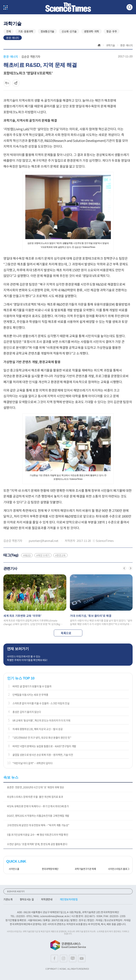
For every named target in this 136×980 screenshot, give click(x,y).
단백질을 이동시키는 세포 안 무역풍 (30, 695)
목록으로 (68, 633)
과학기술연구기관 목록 (84, 869)
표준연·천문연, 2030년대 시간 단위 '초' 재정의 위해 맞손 (36, 787)
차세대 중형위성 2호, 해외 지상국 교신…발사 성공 (38, 729)
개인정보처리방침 (69, 899)
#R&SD (27, 555)
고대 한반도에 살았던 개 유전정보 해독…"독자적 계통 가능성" (38, 825)
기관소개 (8, 899)
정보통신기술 (47, 31)
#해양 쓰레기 (43, 555)
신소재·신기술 (69, 31)
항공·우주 (112, 31)
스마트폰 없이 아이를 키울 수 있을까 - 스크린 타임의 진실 (41, 703)
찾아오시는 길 (27, 899)
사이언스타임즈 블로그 (117, 869)
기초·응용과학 (26, 31)
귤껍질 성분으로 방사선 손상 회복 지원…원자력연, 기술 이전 (43, 755)
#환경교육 (60, 555)
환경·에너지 (13, 38)
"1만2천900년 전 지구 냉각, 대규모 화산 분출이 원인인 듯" (42, 738)
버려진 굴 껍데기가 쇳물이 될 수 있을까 (32, 686)
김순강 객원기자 (31, 56)
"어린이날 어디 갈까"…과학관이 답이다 (33, 763)
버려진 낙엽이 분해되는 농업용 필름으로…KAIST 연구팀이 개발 (44, 746)
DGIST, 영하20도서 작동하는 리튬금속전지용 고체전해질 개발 (38, 816)
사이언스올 (13, 869)
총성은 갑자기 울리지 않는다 (27, 712)
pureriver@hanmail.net (43, 541)
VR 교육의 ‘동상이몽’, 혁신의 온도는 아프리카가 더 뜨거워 (41, 720)
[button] (124, 568)
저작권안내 (47, 899)
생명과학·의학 (91, 31)
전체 (8, 31)
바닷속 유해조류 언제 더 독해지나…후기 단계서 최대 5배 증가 (38, 806)
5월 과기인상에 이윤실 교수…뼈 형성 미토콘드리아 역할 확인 (38, 835)
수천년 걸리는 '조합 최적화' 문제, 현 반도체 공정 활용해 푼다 (37, 844)
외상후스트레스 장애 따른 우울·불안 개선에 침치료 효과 (35, 797)
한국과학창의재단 (49, 869)
